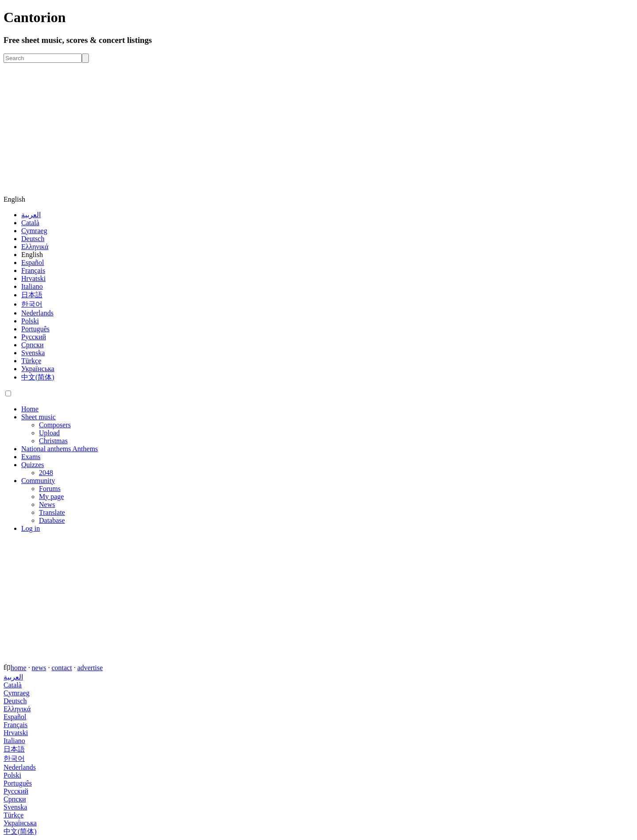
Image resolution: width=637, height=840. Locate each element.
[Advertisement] (318, 129)
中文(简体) (38, 377)
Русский (34, 337)
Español (33, 263)
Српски (33, 345)
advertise (90, 668)
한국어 (32, 304)
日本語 (32, 295)
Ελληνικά (35, 247)
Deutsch (33, 239)
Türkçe (31, 361)
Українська (38, 369)
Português (35, 329)
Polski (30, 321)
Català (30, 223)
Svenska (33, 353)
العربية (31, 215)
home (19, 668)
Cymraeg (34, 231)
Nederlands (37, 313)
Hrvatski (33, 278)
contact (61, 668)
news (39, 668)
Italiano (32, 286)
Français (33, 270)
